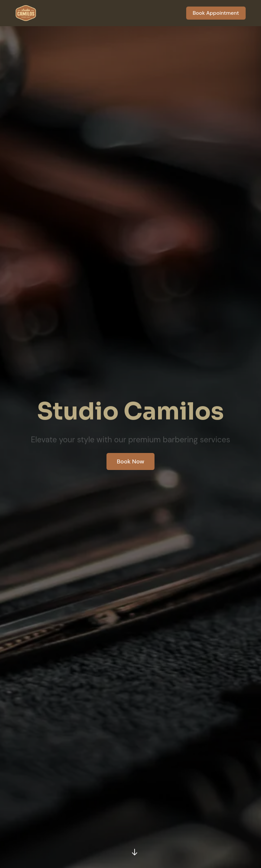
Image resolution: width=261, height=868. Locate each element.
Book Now (131, 461)
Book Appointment (216, 13)
